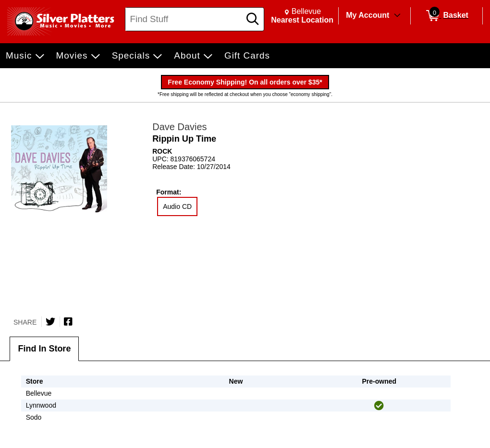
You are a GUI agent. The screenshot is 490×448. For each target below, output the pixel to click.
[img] (379, 406)
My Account (367, 15)
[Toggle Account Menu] (397, 16)
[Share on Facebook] (68, 322)
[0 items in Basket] (447, 16)
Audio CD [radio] (177, 206)
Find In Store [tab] (44, 349)
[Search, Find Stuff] (184, 19)
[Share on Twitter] (50, 322)
